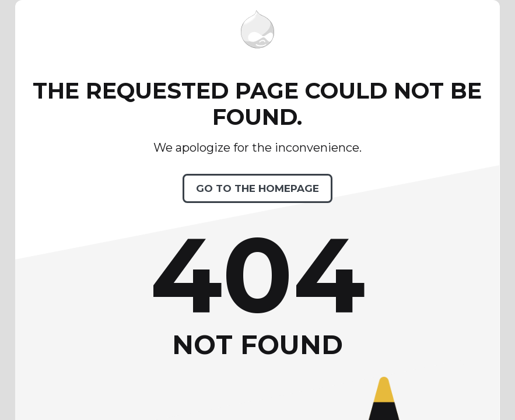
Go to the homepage (257, 188)
